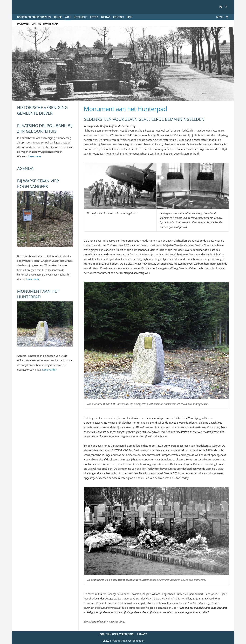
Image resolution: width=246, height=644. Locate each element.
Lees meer (35, 156)
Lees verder (49, 370)
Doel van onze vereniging (117, 634)
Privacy (142, 634)
